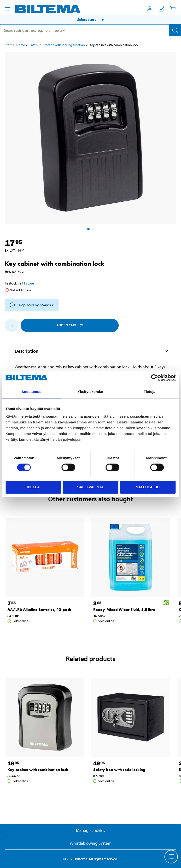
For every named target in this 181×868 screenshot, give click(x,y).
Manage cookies (90, 830)
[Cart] (173, 9)
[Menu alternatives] (8, 9)
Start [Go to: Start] (8, 45)
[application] (171, 857)
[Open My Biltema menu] (150, 9)
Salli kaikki (148, 487)
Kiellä (33, 487)
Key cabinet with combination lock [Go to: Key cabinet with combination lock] (38, 770)
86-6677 (47, 305)
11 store (28, 283)
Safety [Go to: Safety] (34, 45)
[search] (90, 30)
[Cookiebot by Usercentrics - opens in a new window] (155, 378)
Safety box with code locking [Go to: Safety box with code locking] (119, 770)
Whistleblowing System (91, 843)
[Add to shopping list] (12, 325)
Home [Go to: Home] (21, 45)
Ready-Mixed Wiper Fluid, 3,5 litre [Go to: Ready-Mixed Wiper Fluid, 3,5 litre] (124, 610)
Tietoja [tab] (149, 392)
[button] (90, 19)
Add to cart (70, 325)
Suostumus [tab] (32, 392)
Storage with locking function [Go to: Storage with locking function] (64, 45)
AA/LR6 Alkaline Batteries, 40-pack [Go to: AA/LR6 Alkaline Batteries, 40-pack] (39, 610)
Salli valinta (90, 487)
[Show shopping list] (161, 9)
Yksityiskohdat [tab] (90, 392)
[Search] (175, 30)
